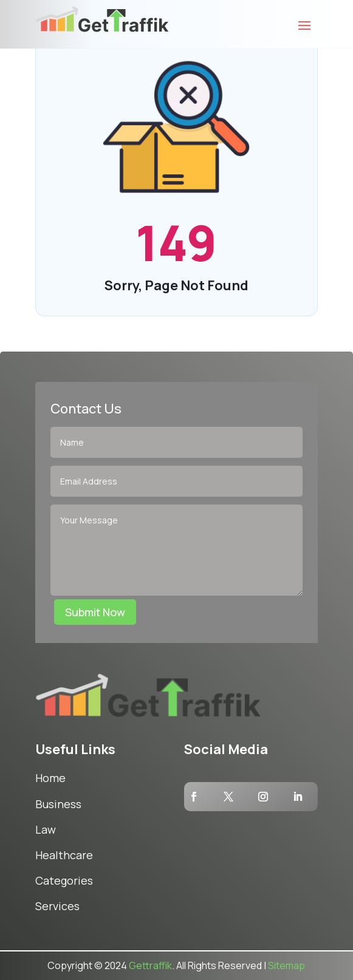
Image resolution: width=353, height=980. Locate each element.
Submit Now (95, 612)
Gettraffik (150, 965)
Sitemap (286, 965)
